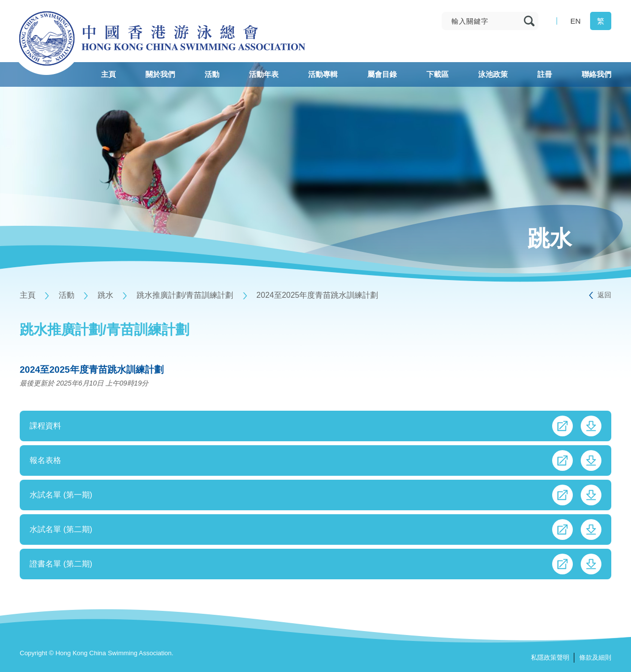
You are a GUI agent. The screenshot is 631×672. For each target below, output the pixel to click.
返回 (604, 295)
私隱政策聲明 (550, 657)
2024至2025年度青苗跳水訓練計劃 (317, 295)
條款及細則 (595, 657)
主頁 (28, 295)
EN (576, 21)
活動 (67, 295)
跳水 (105, 295)
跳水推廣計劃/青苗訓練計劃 (185, 295)
